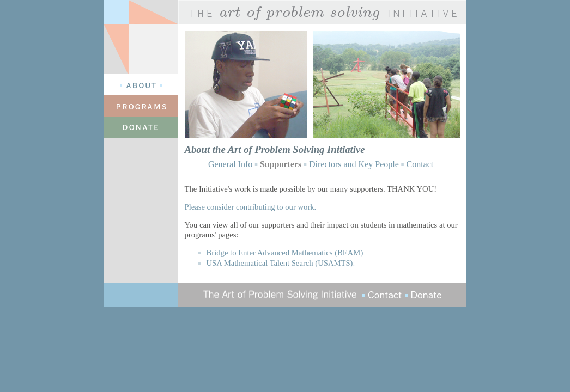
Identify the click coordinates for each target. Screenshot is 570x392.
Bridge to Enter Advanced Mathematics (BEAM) (285, 253)
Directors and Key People (354, 164)
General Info (230, 164)
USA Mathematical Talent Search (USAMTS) (280, 263)
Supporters (281, 164)
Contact (420, 164)
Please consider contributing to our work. (251, 207)
